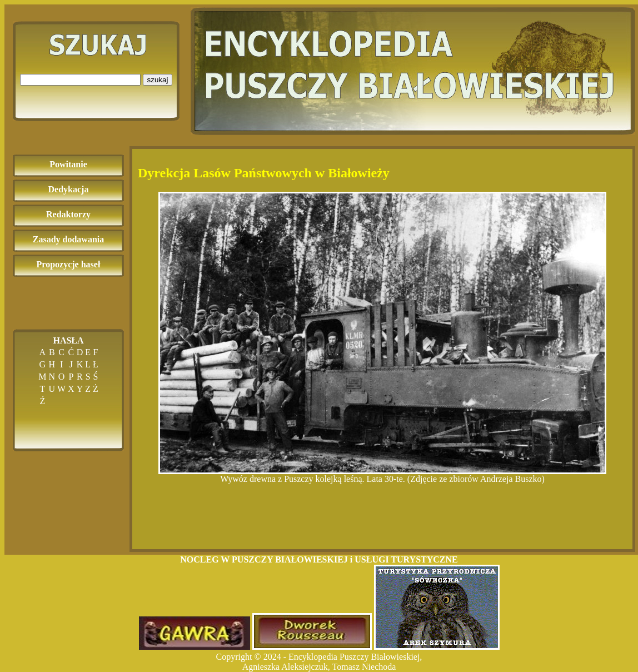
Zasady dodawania (69, 239)
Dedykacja (69, 189)
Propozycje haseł (69, 264)
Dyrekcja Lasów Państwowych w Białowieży (264, 173)
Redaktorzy (68, 214)
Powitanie (68, 164)
